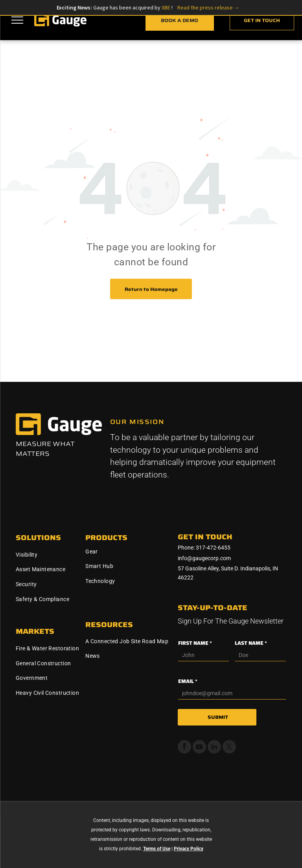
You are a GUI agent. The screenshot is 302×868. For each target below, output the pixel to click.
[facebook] (184, 748)
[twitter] (229, 748)
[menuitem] (48, 555)
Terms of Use (157, 849)
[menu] (17, 20)
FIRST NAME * (195, 643)
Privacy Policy (189, 849)
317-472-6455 (213, 548)
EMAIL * (188, 681)
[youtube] (199, 748)
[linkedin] (214, 748)
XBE (167, 7)
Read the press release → (208, 7)
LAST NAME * (251, 643)
